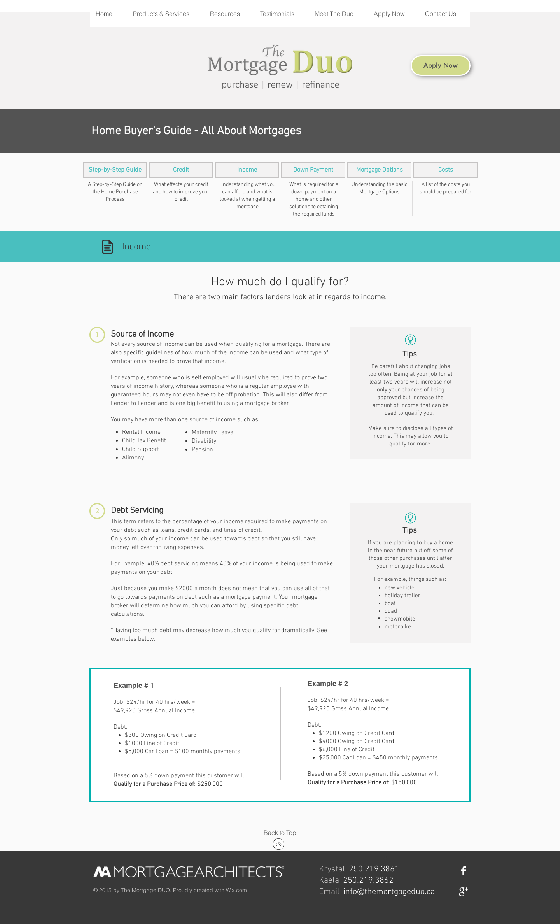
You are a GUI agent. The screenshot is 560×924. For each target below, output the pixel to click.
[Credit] (181, 170)
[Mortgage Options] (379, 170)
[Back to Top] (280, 833)
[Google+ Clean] (464, 892)
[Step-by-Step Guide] (115, 170)
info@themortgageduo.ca (389, 892)
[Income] (247, 170)
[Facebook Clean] (464, 871)
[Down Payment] (313, 170)
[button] (165, 14)
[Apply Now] (441, 66)
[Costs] (445, 170)
